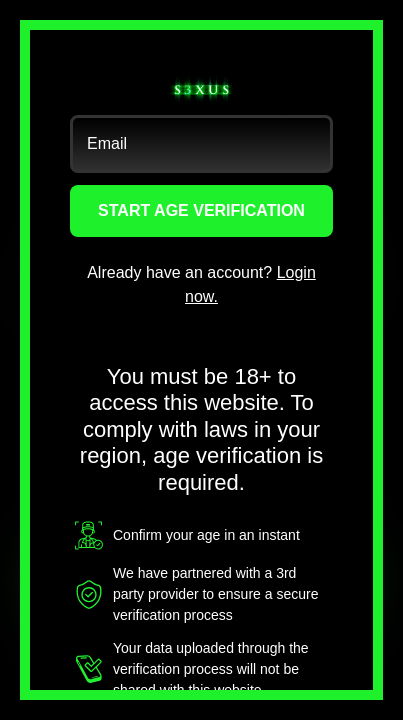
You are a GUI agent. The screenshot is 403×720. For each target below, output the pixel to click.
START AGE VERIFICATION (201, 210)
